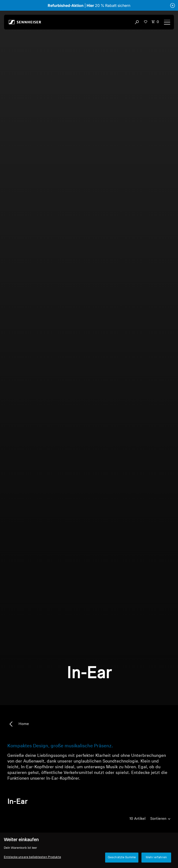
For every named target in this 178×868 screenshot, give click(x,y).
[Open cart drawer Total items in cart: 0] (155, 22)
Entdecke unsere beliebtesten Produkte (32, 857)
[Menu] (167, 22)
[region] (89, 850)
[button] (146, 22)
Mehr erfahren (156, 857)
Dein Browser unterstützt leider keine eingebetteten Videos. (89, 358)
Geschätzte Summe (122, 857)
